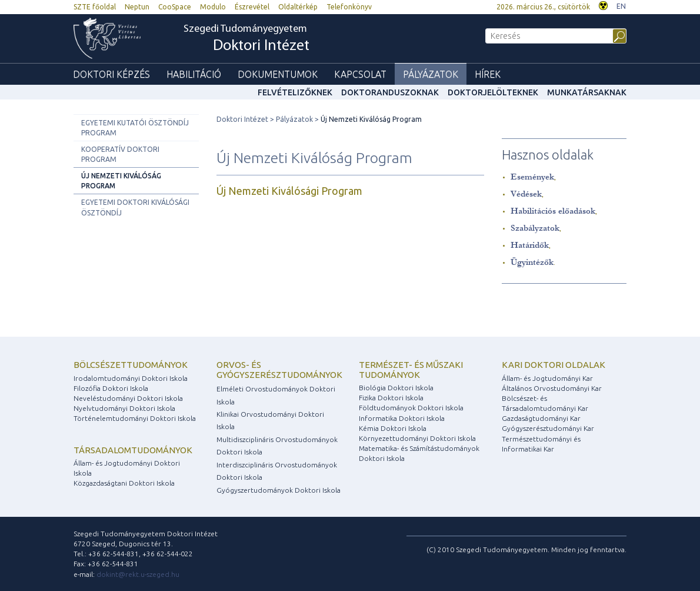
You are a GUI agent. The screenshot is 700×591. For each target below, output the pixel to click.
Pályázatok (431, 74)
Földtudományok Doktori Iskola (411, 408)
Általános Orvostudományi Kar (552, 388)
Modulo (213, 7)
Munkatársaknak (587, 92)
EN (621, 6)
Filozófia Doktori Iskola (111, 388)
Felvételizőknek (295, 92)
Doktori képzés (111, 74)
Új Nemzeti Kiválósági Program (289, 191)
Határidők (530, 245)
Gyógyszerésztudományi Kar (548, 428)
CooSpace (175, 7)
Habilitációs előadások (553, 211)
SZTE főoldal (95, 7)
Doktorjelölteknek (493, 92)
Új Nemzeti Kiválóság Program (121, 181)
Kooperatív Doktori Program (120, 154)
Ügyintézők (532, 262)
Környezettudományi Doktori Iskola (417, 438)
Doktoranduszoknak (390, 92)
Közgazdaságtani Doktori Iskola (124, 483)
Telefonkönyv (349, 7)
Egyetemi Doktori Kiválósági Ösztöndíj (135, 207)
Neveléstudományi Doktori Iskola (128, 398)
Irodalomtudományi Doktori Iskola (131, 378)
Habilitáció (194, 74)
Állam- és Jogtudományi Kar (547, 378)
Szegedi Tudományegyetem (246, 39)
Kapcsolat (360, 74)
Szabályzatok (535, 228)
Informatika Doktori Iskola (402, 418)
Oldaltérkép (298, 7)
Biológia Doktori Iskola (396, 388)
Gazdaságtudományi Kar (541, 418)
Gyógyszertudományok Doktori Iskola (279, 490)
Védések (526, 194)
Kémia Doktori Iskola (393, 428)
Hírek (488, 74)
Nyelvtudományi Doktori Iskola (124, 408)
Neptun (137, 7)
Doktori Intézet (242, 119)
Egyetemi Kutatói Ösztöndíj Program (135, 128)
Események (532, 177)
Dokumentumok (278, 74)
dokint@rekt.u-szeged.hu (138, 574)
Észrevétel (252, 7)
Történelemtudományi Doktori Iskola (135, 418)
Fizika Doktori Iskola (391, 398)
